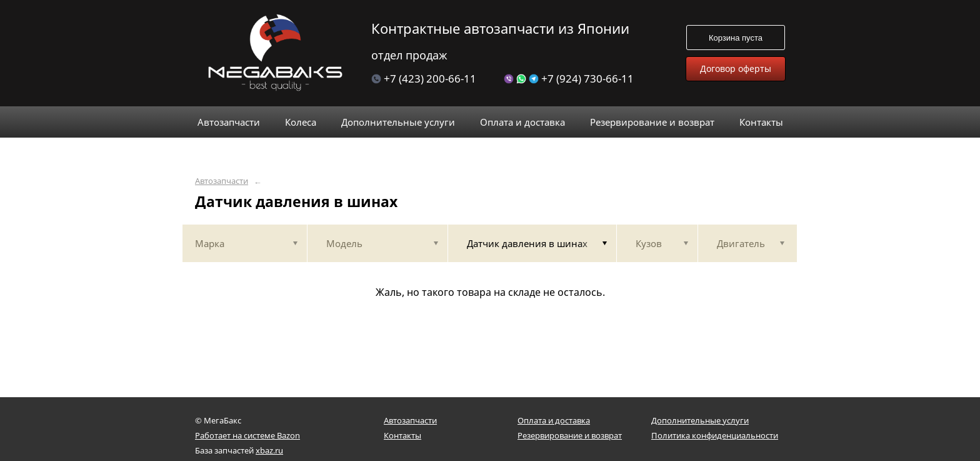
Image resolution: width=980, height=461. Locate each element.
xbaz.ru (269, 450)
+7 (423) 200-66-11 (424, 79)
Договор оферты (736, 68)
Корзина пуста (736, 38)
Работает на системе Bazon (247, 435)
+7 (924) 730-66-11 (569, 79)
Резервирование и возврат (570, 435)
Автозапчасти (222, 181)
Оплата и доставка (554, 420)
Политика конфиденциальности (715, 435)
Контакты (402, 435)
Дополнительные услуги (700, 420)
